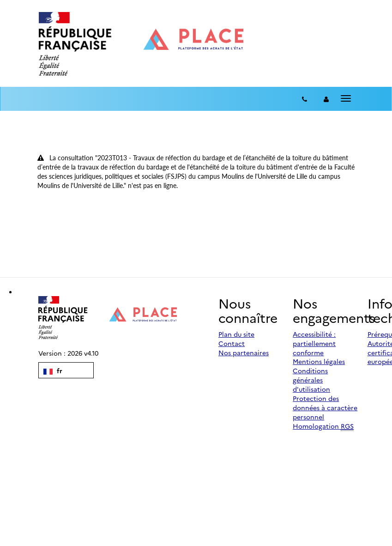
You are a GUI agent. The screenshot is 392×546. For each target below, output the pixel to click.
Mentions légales (319, 361)
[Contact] (305, 99)
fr (53, 370)
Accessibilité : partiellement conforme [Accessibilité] (314, 343)
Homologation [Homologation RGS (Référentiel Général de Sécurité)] (323, 426)
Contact (232, 343)
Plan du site (236, 334)
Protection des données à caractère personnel (325, 407)
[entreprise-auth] (326, 99)
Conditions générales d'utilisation (311, 380)
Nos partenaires (244, 352)
